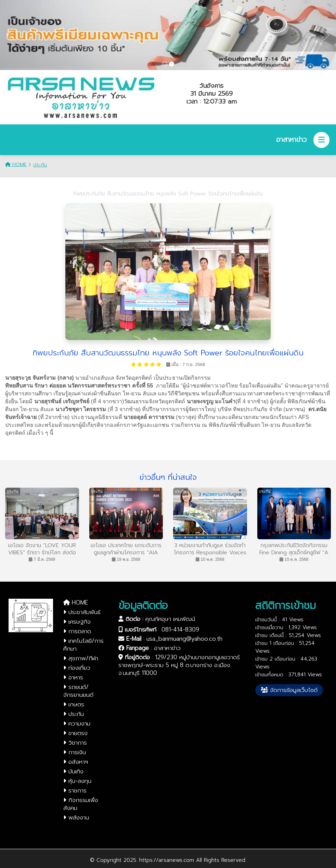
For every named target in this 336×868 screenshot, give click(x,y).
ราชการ (75, 790)
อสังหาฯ (76, 762)
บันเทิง (73, 771)
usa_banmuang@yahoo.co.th (184, 639)
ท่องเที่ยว (77, 668)
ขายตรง (75, 733)
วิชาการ (75, 743)
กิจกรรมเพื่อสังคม (81, 804)
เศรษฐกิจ (77, 622)
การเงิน (75, 752)
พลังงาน (76, 817)
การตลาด (77, 631)
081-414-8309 (180, 629)
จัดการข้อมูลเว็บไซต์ (289, 690)
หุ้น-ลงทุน (77, 781)
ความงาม (77, 723)
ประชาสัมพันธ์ (82, 612)
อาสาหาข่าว (167, 648)
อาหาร (73, 677)
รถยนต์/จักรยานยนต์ (78, 691)
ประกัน (40, 165)
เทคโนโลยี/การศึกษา (83, 645)
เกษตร (74, 704)
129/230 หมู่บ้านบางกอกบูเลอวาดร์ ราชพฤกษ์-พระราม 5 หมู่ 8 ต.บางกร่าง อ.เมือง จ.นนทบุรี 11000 (179, 665)
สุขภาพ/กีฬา (81, 658)
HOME (16, 165)
